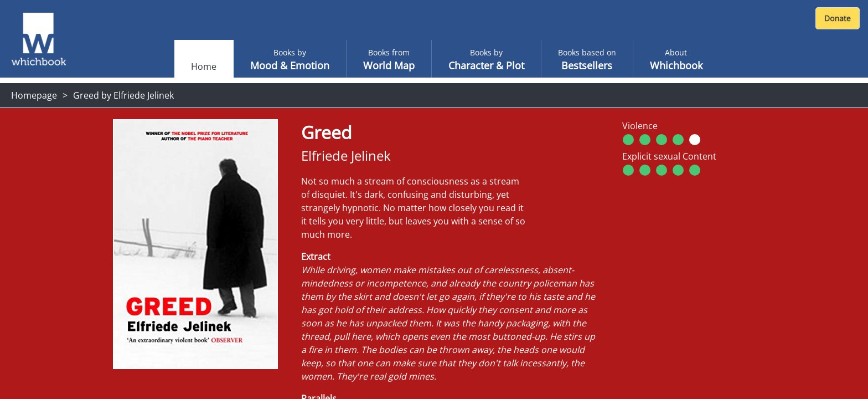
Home (204, 66)
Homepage (34, 95)
